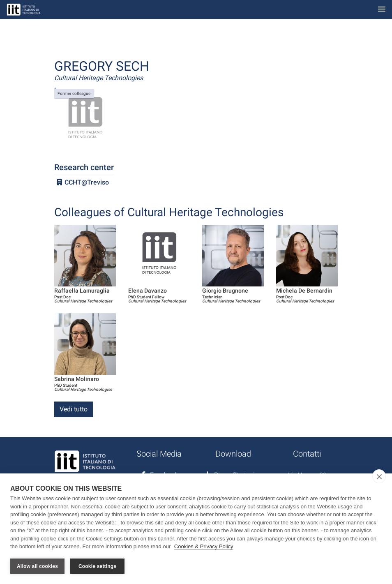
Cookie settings (97, 566)
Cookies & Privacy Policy (204, 546)
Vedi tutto (74, 409)
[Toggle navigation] (382, 10)
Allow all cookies (37, 566)
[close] (379, 476)
